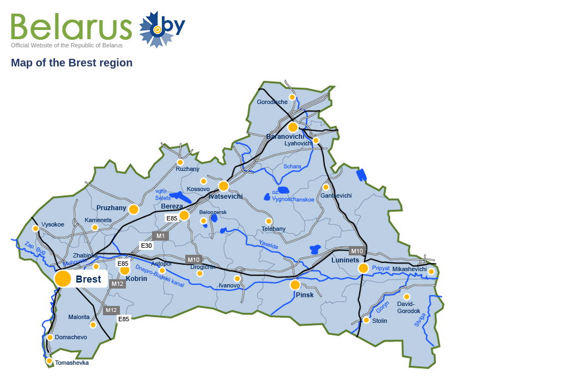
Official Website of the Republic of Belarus (67, 45)
